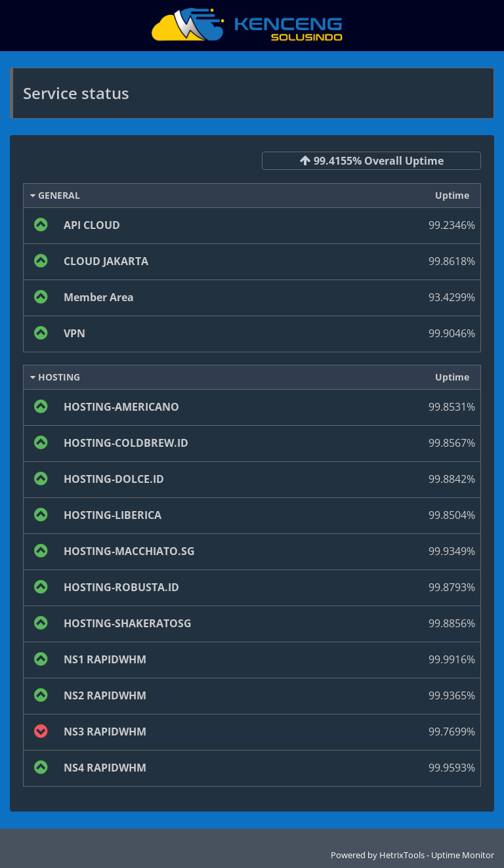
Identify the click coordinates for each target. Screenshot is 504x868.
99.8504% (452, 515)
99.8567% (452, 443)
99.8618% (452, 261)
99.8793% (452, 587)
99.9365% (452, 695)
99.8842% (452, 479)
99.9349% (452, 551)
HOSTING (55, 377)
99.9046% (452, 333)
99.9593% (452, 768)
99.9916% (452, 659)
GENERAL (55, 195)
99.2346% (452, 225)
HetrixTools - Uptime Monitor (437, 855)
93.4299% (452, 297)
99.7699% (452, 732)
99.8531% (452, 407)
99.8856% (452, 623)
